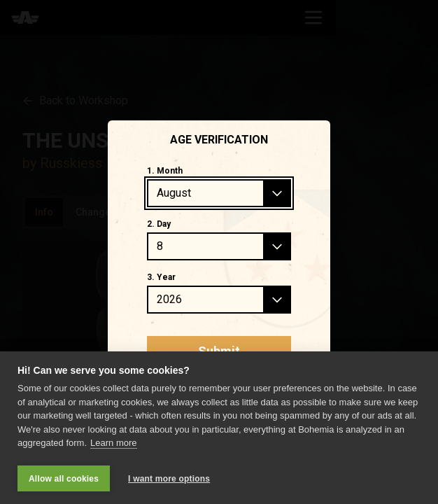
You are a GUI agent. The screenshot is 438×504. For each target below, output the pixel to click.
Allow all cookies (64, 479)
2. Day (159, 224)
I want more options (169, 479)
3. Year (161, 277)
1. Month (165, 171)
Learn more (113, 445)
